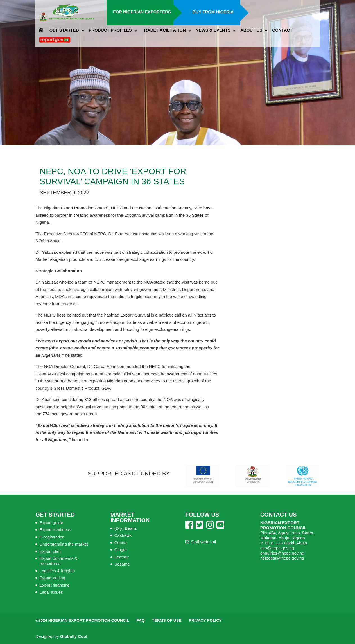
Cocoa (120, 543)
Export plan (50, 551)
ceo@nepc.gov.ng (277, 548)
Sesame (122, 564)
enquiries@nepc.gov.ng (282, 553)
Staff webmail (201, 542)
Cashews (123, 535)
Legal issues (51, 592)
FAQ (141, 620)
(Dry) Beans (126, 528)
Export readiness (55, 530)
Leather (122, 557)
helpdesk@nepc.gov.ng (282, 558)
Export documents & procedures (58, 561)
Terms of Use (167, 620)
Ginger (121, 550)
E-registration (52, 537)
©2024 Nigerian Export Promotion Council (82, 620)
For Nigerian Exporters (142, 12)
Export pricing (52, 578)
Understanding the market (64, 544)
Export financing (55, 585)
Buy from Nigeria (213, 12)
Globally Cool (74, 636)
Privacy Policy (205, 620)
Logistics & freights (57, 571)
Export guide (51, 523)
